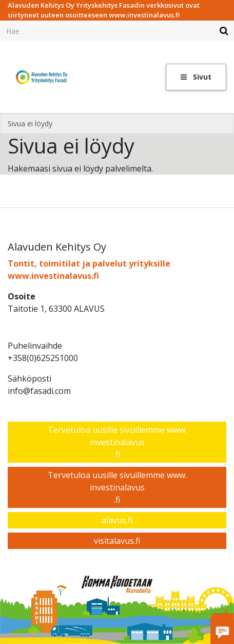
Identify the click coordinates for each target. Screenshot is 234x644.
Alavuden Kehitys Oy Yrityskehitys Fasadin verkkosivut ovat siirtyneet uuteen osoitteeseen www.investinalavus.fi (104, 10)
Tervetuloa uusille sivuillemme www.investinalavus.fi (117, 442)
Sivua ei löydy (30, 124)
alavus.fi (117, 520)
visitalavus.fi (117, 541)
